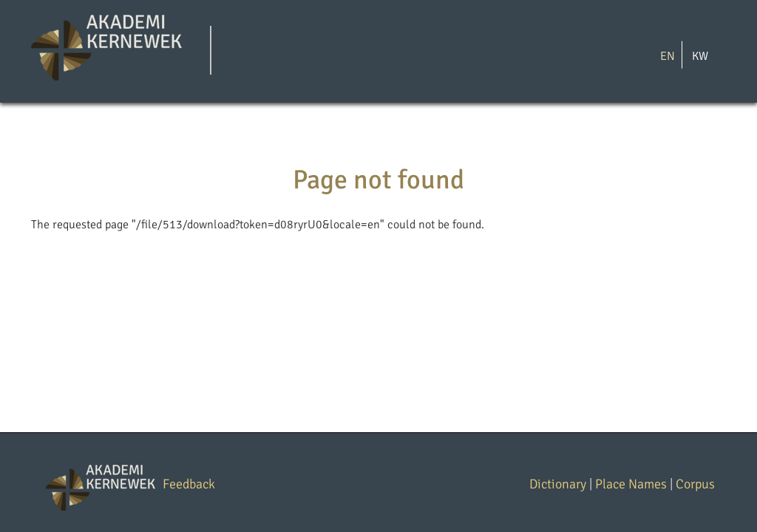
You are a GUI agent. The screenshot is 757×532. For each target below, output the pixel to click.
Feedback (189, 484)
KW (700, 55)
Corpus (695, 484)
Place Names (631, 484)
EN (668, 55)
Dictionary (558, 484)
